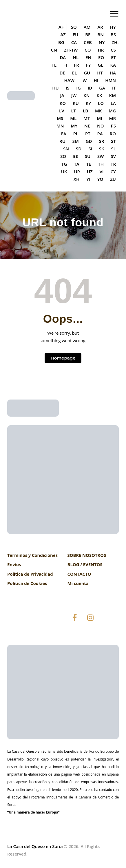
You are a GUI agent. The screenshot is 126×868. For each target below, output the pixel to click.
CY (113, 172)
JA (62, 95)
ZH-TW (71, 50)
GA (102, 88)
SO (63, 156)
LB (85, 111)
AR (100, 27)
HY (113, 27)
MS (60, 118)
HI (96, 80)
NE (87, 126)
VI (102, 172)
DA (63, 57)
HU (55, 88)
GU (87, 73)
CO (88, 50)
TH (101, 164)
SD (79, 149)
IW (84, 80)
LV (62, 111)
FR (76, 65)
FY (88, 65)
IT (114, 88)
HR (101, 50)
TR (113, 164)
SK (102, 149)
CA (74, 42)
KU (76, 103)
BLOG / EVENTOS (85, 564)
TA (76, 164)
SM (76, 141)
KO (63, 103)
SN (66, 149)
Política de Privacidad (30, 574)
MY (74, 126)
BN (101, 34)
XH (77, 179)
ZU (113, 179)
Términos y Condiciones (32, 555)
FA (64, 134)
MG (112, 111)
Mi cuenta (78, 583)
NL (76, 57)
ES (75, 156)
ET (113, 57)
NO (101, 126)
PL (76, 134)
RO (113, 134)
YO (100, 179)
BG (61, 42)
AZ (63, 34)
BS (113, 34)
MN (60, 126)
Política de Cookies (27, 583)
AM (87, 27)
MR (113, 118)
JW (74, 95)
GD (89, 141)
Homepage (63, 358)
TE (89, 164)
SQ (74, 27)
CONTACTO (79, 574)
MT (87, 118)
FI (65, 65)
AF (61, 27)
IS (68, 88)
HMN (111, 80)
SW (101, 156)
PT (88, 134)
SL (114, 149)
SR (102, 141)
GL (101, 65)
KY (88, 103)
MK (98, 111)
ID (90, 88)
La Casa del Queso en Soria (35, 846)
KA (113, 65)
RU (62, 141)
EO (101, 57)
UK (64, 172)
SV (113, 156)
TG (64, 164)
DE (62, 73)
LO (101, 103)
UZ (90, 172)
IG (78, 88)
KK (99, 95)
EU (76, 34)
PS (113, 126)
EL (75, 73)
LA (113, 103)
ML (73, 118)
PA (100, 134)
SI (90, 149)
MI (99, 118)
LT (73, 111)
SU (88, 156)
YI (88, 179)
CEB (88, 42)
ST (113, 141)
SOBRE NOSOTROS (87, 555)
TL (54, 65)
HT (100, 73)
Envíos (14, 564)
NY (102, 42)
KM (113, 95)
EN (88, 57)
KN (86, 95)
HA (113, 73)
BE (88, 34)
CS (113, 50)
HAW (69, 80)
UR (77, 172)
